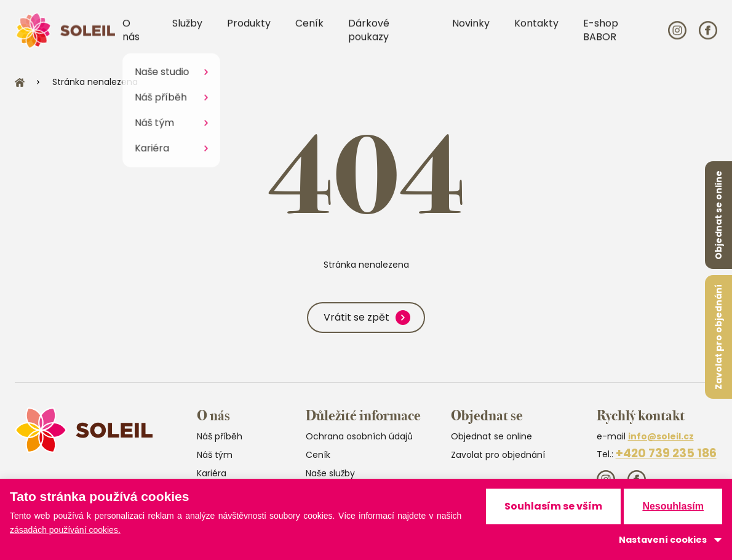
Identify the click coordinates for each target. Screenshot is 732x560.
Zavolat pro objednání (718, 337)
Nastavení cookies (663, 540)
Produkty (249, 29)
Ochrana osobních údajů (359, 436)
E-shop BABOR (601, 36)
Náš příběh (220, 436)
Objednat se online (718, 215)
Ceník (309, 29)
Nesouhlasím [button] (673, 506)
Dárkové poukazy (369, 36)
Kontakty (536, 29)
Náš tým (215, 455)
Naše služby (330, 473)
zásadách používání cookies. (65, 530)
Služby (187, 29)
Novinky (471, 29)
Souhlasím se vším (553, 506)
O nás (131, 36)
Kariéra (212, 473)
